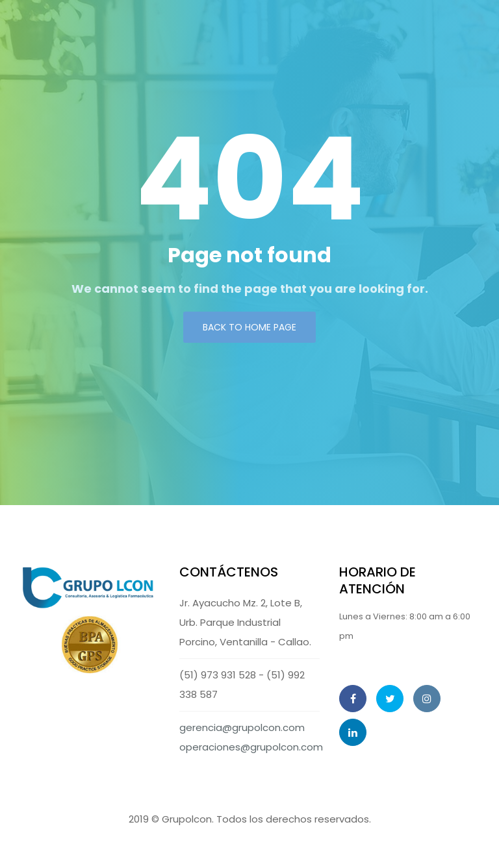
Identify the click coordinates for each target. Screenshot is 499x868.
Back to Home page (249, 327)
